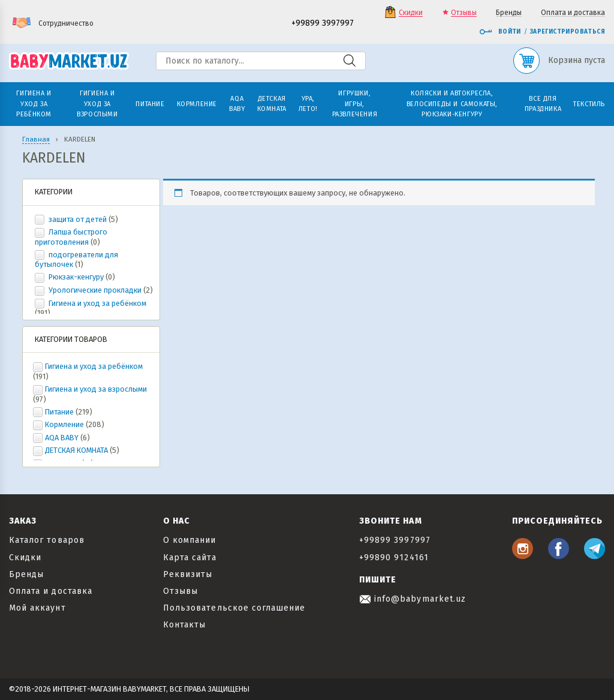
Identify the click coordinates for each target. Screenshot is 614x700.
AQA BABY (62, 438)
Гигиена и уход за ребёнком (97, 303)
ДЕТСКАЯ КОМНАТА (76, 450)
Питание (59, 412)
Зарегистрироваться (568, 32)
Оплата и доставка (573, 13)
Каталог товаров (47, 540)
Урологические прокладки (95, 290)
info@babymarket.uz (413, 599)
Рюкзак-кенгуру (76, 277)
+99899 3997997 (323, 24)
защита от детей (78, 219)
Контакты (184, 625)
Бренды (509, 13)
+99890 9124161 (394, 558)
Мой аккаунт (37, 608)
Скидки (411, 13)
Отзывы (464, 13)
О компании (190, 540)
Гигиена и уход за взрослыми (96, 389)
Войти (500, 32)
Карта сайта (190, 558)
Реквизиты (188, 574)
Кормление (64, 424)
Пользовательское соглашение (234, 608)
